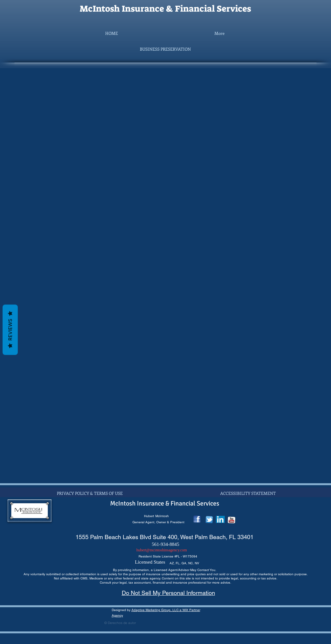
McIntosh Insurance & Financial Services (165, 9)
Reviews (10, 330)
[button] (165, 49)
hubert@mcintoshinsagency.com (162, 550)
